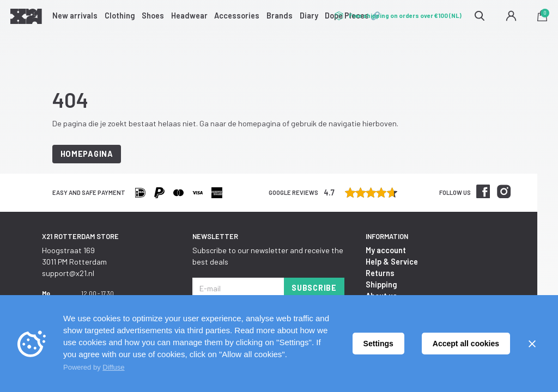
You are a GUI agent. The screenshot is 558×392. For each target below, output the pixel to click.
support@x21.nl (68, 273)
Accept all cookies (466, 344)
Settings (378, 344)
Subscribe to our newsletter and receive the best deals (268, 256)
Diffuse (113, 367)
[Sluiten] (532, 344)
